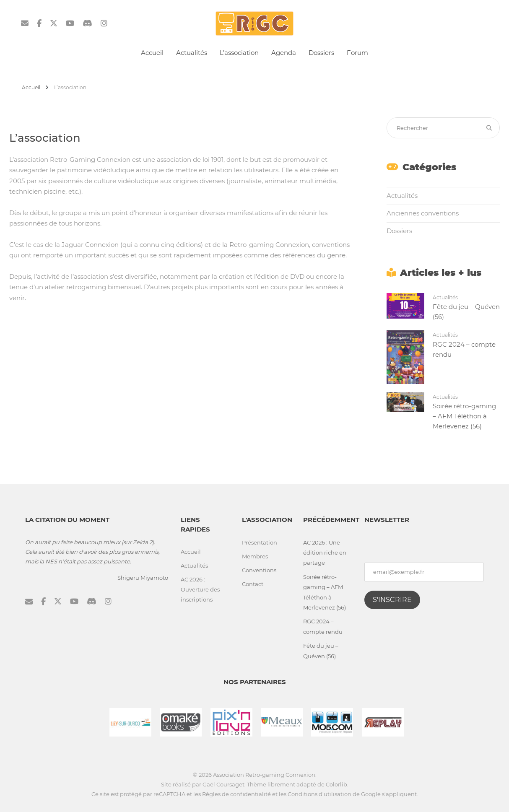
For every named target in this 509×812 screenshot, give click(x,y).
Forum (357, 53)
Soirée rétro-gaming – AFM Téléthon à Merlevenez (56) (464, 416)
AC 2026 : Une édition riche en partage (325, 553)
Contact (253, 584)
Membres (255, 556)
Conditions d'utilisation (319, 794)
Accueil (152, 53)
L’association (239, 53)
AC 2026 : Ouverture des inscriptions (200, 589)
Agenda (284, 53)
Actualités (192, 53)
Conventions (259, 570)
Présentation (260, 542)
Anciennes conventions (423, 213)
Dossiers (321, 53)
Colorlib (336, 784)
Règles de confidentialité (236, 794)
